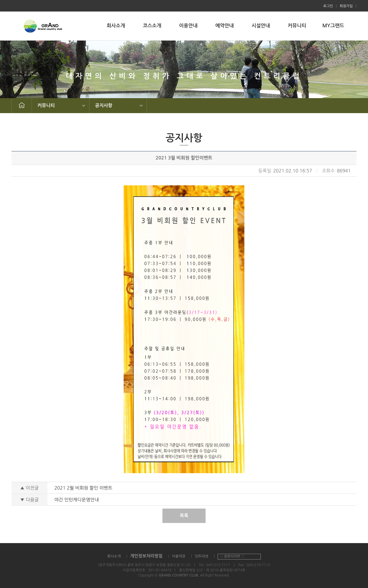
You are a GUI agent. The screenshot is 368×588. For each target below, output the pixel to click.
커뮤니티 (297, 26)
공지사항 (104, 105)
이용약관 (179, 556)
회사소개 (116, 26)
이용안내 (188, 26)
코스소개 (152, 26)
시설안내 (261, 26)
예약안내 (225, 26)
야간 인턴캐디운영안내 (77, 500)
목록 (184, 516)
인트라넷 (201, 556)
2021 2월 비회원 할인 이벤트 (83, 488)
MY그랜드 (333, 26)
